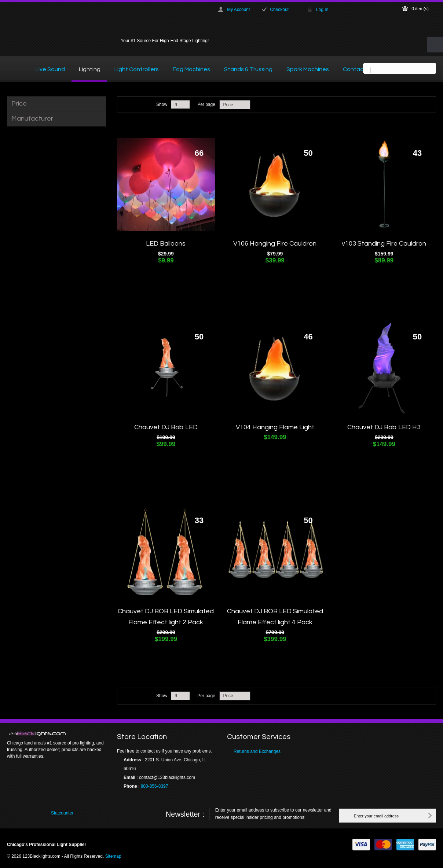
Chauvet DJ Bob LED (166, 427)
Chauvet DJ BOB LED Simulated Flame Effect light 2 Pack (166, 617)
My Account (238, 10)
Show (162, 104)
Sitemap (113, 856)
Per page (206, 104)
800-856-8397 (155, 786)
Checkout (279, 10)
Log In (322, 10)
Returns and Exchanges (257, 751)
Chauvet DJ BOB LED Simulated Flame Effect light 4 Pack (275, 617)
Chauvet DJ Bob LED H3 (384, 427)
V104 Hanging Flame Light (275, 427)
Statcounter (62, 813)
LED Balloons (166, 244)
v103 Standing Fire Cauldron (384, 244)
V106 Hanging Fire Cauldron (275, 244)
